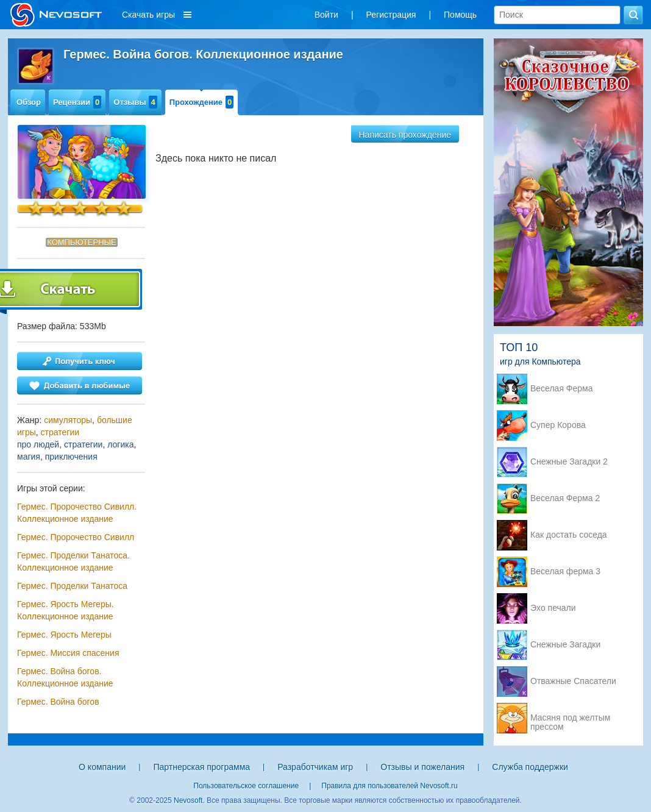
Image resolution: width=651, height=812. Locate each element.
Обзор (29, 102)
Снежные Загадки (565, 645)
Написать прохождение (405, 135)
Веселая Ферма (562, 389)
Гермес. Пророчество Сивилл (76, 537)
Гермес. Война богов (58, 702)
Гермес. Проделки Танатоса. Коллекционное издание (73, 561)
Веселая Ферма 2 (565, 498)
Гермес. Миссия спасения (68, 653)
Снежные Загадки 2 (569, 462)
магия (29, 457)
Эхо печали (553, 608)
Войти (326, 15)
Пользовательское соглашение (246, 786)
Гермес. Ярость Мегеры (64, 635)
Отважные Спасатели (573, 681)
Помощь (460, 15)
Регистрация (391, 15)
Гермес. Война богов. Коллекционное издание (65, 677)
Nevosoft (188, 800)
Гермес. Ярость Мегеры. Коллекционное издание (66, 610)
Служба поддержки (530, 767)
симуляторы (68, 420)
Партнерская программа (201, 767)
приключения (71, 457)
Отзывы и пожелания (422, 767)
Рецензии (77, 102)
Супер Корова (558, 425)
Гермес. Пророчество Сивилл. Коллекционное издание (77, 513)
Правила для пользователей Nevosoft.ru (389, 786)
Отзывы (135, 102)
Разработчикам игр (315, 767)
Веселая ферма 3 (565, 572)
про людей (38, 444)
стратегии (60, 432)
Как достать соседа (569, 535)
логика (120, 444)
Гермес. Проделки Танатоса (72, 586)
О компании (102, 767)
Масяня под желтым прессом (570, 719)
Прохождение (202, 102)
